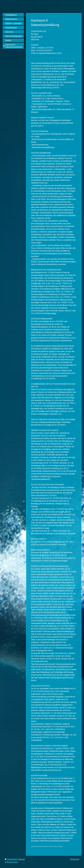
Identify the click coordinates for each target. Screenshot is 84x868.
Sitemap (22, 859)
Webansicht (75, 859)
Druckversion (11, 859)
